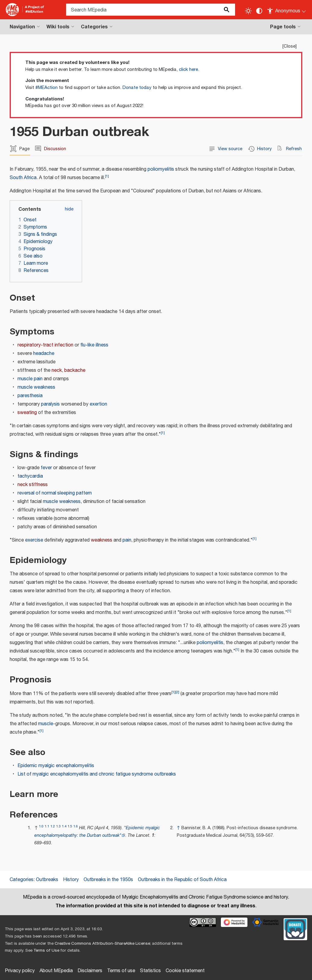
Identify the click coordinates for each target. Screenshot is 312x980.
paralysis (50, 404)
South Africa (23, 178)
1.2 (53, 826)
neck (57, 370)
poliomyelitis (161, 169)
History (71, 880)
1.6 (76, 826)
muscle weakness (36, 387)
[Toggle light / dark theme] (248, 11)
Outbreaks (47, 880)
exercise (34, 540)
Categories (22, 880)
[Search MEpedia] (151, 10)
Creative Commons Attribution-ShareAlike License (102, 944)
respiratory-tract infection (45, 345)
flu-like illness (94, 345)
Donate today (137, 88)
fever (46, 468)
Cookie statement (185, 971)
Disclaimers (90, 971)
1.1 (47, 826)
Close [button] (290, 46)
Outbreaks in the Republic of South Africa (182, 880)
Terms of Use (46, 950)
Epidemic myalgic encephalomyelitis (56, 766)
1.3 (58, 826)
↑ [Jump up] (178, 828)
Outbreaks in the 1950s (108, 880)
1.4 (64, 826)
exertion (98, 404)
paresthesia (30, 396)
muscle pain (30, 379)
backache (75, 370)
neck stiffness (33, 485)
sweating (27, 413)
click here (188, 70)
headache (44, 354)
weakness (102, 540)
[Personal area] (287, 10)
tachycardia (30, 476)
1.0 (41, 826)
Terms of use (121, 971)
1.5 (70, 826)
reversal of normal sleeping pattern (55, 493)
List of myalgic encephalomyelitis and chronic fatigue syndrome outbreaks (97, 774)
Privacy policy (20, 971)
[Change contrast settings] (259, 11)
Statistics (150, 971)
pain (127, 540)
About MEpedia (56, 971)
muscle (46, 724)
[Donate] (295, 928)
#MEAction (46, 88)
